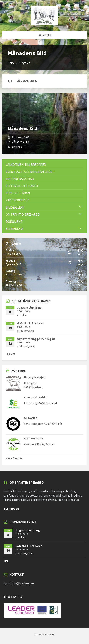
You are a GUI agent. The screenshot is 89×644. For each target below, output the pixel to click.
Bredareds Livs (34, 438)
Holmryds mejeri (35, 377)
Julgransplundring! (30, 308)
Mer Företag (14, 459)
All (10, 81)
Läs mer (11, 354)
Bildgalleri (24, 63)
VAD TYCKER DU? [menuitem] (17, 200)
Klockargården (28, 331)
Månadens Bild (22, 128)
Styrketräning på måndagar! (36, 339)
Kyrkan (23, 315)
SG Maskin (31, 418)
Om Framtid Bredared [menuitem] (23, 214)
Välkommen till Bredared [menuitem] (26, 165)
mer (6, 561)
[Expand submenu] (80, 207)
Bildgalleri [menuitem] (15, 207)
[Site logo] (44, 24)
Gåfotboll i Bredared (31, 323)
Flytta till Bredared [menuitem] (22, 186)
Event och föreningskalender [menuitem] (30, 172)
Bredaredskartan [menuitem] (20, 179)
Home (11, 63)
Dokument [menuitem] (14, 222)
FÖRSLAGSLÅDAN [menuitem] (18, 193)
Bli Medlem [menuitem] (14, 229)
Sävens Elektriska (36, 397)
